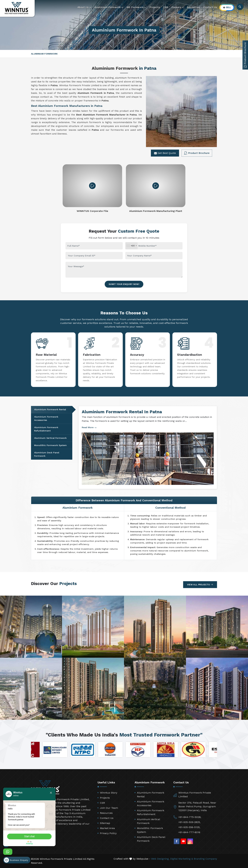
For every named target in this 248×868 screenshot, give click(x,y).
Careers (178, 7)
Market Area (107, 828)
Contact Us (210, 7)
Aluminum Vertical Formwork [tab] (50, 438)
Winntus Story (109, 793)
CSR (166, 7)
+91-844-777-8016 (189, 832)
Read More (89, 427)
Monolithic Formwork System (150, 830)
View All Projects (200, 585)
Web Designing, (160, 859)
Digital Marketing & (182, 859)
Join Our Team (109, 808)
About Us (84, 7)
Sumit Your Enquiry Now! (124, 284)
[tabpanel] (148, 447)
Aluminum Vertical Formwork (148, 821)
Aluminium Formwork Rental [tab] (50, 409)
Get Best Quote (165, 153)
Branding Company (205, 859)
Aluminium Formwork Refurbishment (151, 812)
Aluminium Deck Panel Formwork (151, 839)
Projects (155, 7)
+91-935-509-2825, (189, 822)
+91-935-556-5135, (189, 827)
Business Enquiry (16, 859)
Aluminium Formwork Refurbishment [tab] (46, 429)
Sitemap (105, 823)
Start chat (31, 836)
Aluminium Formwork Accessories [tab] (46, 418)
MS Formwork (137, 7)
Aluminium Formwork (109, 7)
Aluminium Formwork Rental (151, 795)
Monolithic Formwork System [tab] (50, 445)
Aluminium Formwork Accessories (151, 803)
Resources (194, 7)
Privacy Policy (108, 833)
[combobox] (132, 246)
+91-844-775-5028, (190, 817)
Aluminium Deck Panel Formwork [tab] (47, 454)
